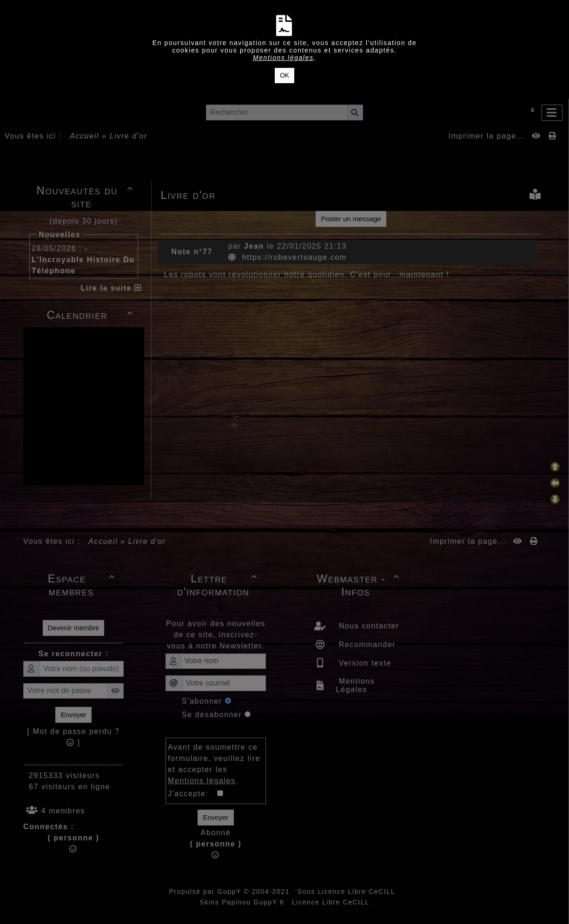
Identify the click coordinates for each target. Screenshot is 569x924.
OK (284, 75)
